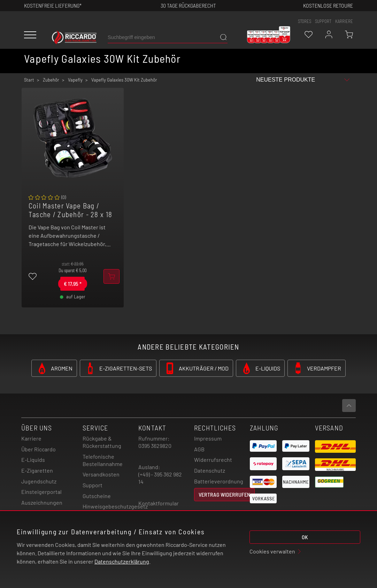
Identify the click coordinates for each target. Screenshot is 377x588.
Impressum (208, 438)
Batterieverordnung (219, 481)
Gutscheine (97, 496)
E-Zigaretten (37, 470)
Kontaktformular (159, 503)
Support (93, 485)
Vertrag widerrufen (224, 494)
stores (305, 21)
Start (29, 80)
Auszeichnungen (42, 502)
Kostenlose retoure (328, 5)
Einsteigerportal (41, 492)
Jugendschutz (39, 481)
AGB (199, 449)
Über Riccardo (39, 449)
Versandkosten (101, 474)
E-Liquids (33, 460)
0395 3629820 (155, 446)
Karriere (344, 21)
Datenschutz (210, 470)
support (323, 21)
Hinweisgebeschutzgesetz (115, 506)
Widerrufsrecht (213, 460)
